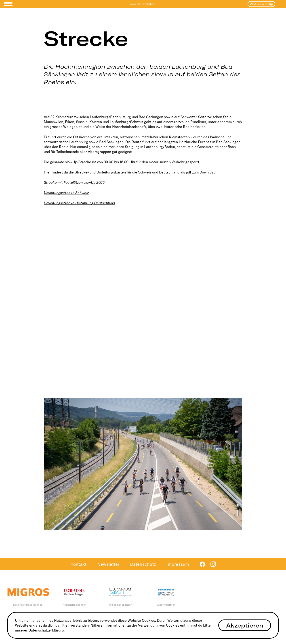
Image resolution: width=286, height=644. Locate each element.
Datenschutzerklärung (46, 630)
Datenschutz (143, 564)
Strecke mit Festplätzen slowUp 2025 (74, 182)
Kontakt (78, 564)
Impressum (178, 564)
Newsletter (108, 564)
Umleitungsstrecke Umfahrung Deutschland (79, 203)
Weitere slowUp (261, 4)
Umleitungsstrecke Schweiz (66, 193)
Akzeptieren (245, 625)
